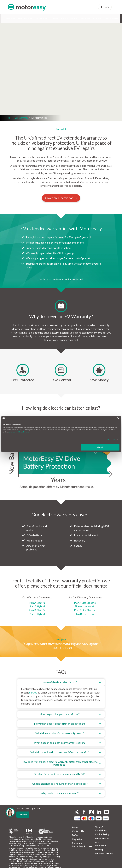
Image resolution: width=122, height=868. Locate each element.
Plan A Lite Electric (85, 603)
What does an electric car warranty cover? (60, 733)
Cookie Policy (102, 834)
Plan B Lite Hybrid (85, 614)
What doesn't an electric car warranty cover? (60, 743)
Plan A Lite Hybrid (85, 606)
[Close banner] (118, 418)
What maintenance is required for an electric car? (60, 784)
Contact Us (78, 831)
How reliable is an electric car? (60, 682)
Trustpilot (61, 129)
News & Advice (111, 18)
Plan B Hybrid (37, 614)
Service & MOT (43, 18)
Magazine (77, 839)
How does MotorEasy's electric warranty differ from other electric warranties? (60, 763)
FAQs (75, 835)
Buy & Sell (86, 18)
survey (33, 692)
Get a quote (39, 85)
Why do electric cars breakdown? (60, 793)
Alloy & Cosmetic (69, 18)
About (75, 827)
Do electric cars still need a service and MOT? (60, 774)
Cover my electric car (62, 198)
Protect (97, 18)
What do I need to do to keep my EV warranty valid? (60, 752)
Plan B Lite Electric (85, 610)
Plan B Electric (37, 610)
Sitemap (99, 850)
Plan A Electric (37, 603)
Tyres (55, 18)
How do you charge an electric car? (60, 714)
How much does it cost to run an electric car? (60, 724)
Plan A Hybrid (37, 606)
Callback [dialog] (23, 815)
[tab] (61, 694)
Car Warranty (9, 18)
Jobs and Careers (104, 853)
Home (9, 118)
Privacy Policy (102, 838)
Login (105, 7)
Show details (112, 440)
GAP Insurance (25, 18)
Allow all (100, 447)
